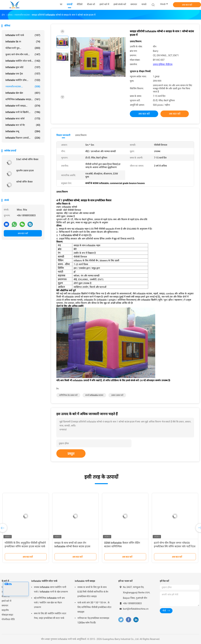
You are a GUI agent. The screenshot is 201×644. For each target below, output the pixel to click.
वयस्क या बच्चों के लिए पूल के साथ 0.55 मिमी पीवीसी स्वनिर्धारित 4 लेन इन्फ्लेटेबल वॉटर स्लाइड (93, 592)
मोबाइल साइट (7, 615)
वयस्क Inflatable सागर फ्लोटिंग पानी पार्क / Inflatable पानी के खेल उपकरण (51, 589)
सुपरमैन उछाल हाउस (25, 171)
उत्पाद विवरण (81, 135)
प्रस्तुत (71, 454)
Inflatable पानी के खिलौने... (23, 112)
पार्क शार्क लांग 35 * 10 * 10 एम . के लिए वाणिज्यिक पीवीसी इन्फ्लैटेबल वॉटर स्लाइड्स (94, 607)
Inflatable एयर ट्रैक (23, 74)
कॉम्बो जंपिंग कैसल (24, 182)
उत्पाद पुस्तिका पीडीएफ (163, 64)
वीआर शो (6, 596)
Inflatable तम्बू (23, 131)
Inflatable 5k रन (23, 42)
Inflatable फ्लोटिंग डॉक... (23, 80)
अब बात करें (187, 5)
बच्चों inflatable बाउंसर (94, 395)
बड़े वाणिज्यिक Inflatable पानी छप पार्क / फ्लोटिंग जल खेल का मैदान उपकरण (49, 603)
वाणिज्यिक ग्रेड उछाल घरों (68, 395)
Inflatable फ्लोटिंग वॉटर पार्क (44, 581)
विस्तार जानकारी (63, 135)
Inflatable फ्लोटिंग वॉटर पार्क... (23, 61)
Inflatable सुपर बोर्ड (23, 67)
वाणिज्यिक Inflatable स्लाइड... (23, 99)
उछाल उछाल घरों (117, 395)
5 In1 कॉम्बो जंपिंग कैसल (27, 159)
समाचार (5, 606)
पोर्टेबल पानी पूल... (23, 48)
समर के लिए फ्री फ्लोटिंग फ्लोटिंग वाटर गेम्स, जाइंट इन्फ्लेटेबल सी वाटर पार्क (50, 616)
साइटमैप (5, 610)
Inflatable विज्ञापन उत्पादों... (23, 138)
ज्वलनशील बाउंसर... (23, 87)
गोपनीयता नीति (8, 619)
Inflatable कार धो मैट (23, 125)
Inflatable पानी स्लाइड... (23, 106)
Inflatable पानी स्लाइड (85, 581)
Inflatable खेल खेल (23, 93)
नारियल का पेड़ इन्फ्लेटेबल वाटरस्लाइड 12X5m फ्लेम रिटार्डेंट (93, 620)
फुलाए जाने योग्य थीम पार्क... (23, 54)
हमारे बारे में (6, 601)
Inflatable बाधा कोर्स (23, 119)
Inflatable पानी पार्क (23, 35)
